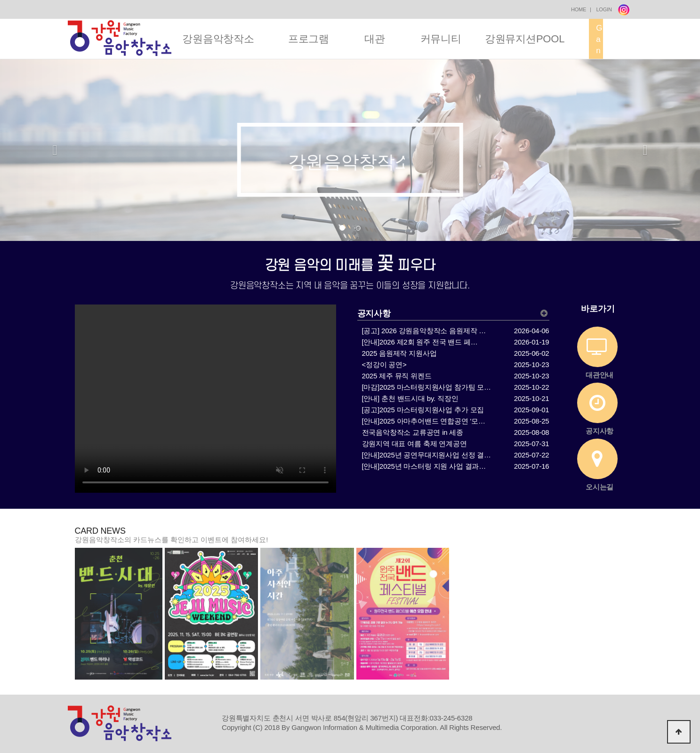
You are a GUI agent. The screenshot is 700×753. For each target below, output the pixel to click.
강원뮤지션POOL (525, 39)
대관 (375, 39)
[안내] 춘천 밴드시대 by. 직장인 (410, 398)
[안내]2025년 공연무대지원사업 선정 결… (426, 455)
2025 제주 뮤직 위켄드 (397, 376)
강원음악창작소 (218, 39)
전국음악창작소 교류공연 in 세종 (413, 432)
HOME (579, 9)
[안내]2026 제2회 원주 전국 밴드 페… (420, 342)
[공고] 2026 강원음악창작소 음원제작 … (424, 331)
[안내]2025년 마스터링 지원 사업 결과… (424, 466)
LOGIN (604, 9)
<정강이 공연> (384, 364)
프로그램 (309, 39)
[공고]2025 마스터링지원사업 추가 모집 (423, 410)
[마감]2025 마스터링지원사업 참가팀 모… (426, 387)
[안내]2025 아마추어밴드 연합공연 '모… (424, 421)
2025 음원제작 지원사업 (399, 353)
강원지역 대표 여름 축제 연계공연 (414, 444)
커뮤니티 (441, 39)
